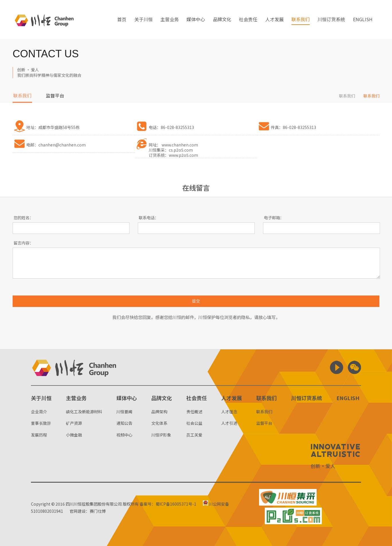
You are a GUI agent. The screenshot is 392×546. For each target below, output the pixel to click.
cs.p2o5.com (181, 150)
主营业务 (170, 20)
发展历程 (39, 435)
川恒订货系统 (331, 20)
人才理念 (229, 412)
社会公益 (194, 423)
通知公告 (124, 423)
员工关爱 (194, 435)
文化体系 (159, 423)
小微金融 (74, 435)
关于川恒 (144, 20)
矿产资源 (74, 423)
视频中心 (124, 435)
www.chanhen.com (180, 145)
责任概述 (194, 412)
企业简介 (39, 412)
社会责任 (248, 20)
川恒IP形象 (161, 435)
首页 (122, 20)
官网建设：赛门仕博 (88, 511)
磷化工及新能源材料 (84, 412)
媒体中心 (196, 20)
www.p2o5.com (183, 155)
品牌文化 (222, 20)
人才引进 (229, 423)
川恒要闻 (124, 412)
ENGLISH (363, 20)
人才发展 (275, 20)
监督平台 (55, 96)
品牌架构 (159, 412)
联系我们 (301, 20)
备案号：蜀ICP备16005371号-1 (168, 504)
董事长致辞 (41, 423)
